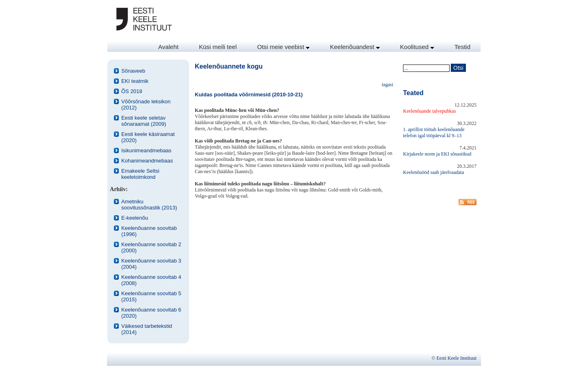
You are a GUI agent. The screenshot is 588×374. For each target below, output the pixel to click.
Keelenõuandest (355, 47)
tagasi (388, 85)
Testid (462, 47)
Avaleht (168, 47)
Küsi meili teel (218, 47)
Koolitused (417, 47)
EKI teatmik (135, 81)
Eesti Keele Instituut (457, 358)
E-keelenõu (135, 218)
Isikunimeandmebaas (146, 150)
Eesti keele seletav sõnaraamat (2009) (144, 121)
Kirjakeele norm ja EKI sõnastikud (437, 154)
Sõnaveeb (133, 71)
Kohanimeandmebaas (147, 161)
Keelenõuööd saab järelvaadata (433, 172)
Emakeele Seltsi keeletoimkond (140, 174)
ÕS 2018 (132, 91)
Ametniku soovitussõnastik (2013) (149, 205)
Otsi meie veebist (283, 47)
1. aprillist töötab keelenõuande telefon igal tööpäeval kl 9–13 (434, 132)
